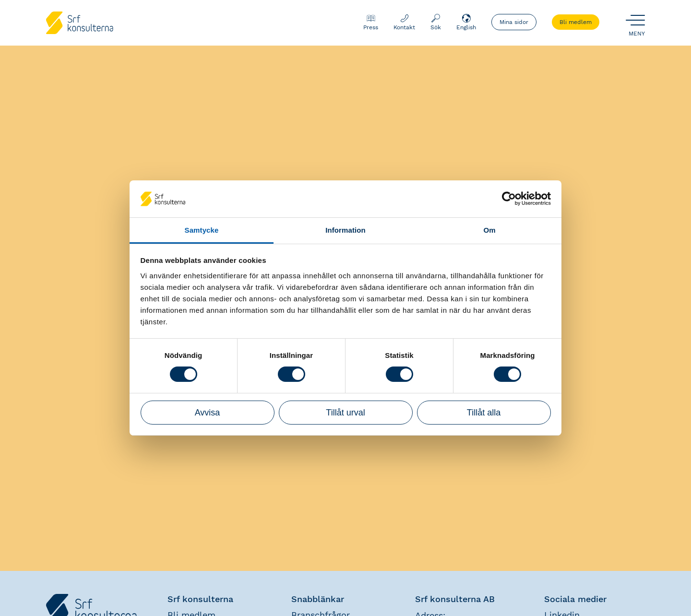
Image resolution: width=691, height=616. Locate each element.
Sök (436, 22)
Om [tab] (489, 230)
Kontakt (404, 22)
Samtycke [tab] (202, 230)
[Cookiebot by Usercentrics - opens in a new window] (509, 199)
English (466, 22)
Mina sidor (514, 22)
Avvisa (208, 413)
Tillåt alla (484, 413)
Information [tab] (345, 230)
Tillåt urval (345, 413)
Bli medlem (576, 22)
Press (371, 22)
